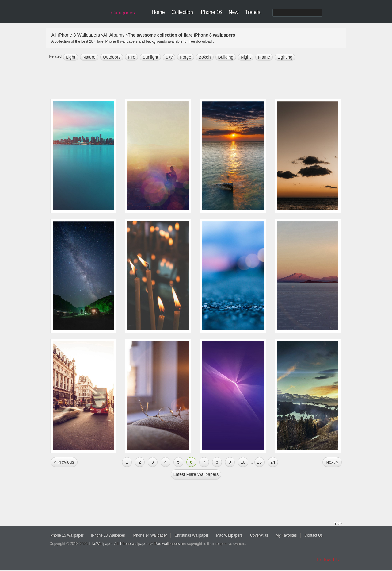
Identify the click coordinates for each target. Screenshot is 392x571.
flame (264, 57)
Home (158, 12)
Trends (253, 12)
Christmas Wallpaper (191, 535)
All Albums (114, 35)
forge (186, 57)
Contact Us (313, 535)
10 (243, 462)
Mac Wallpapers (229, 535)
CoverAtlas (259, 535)
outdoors (112, 57)
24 (273, 462)
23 (260, 462)
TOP (338, 524)
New (234, 12)
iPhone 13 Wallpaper (108, 535)
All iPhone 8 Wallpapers (76, 35)
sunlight (150, 57)
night (246, 57)
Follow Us (328, 560)
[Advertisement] (200, 80)
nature (89, 57)
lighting (285, 57)
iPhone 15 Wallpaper (67, 535)
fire (131, 57)
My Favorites (286, 535)
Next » (332, 462)
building (226, 57)
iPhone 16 (211, 12)
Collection (182, 12)
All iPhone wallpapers (132, 544)
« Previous (64, 462)
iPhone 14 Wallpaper (150, 535)
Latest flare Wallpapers (196, 474)
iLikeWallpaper (101, 544)
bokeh (205, 57)
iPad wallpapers (167, 544)
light (70, 57)
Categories (123, 13)
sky (169, 57)
